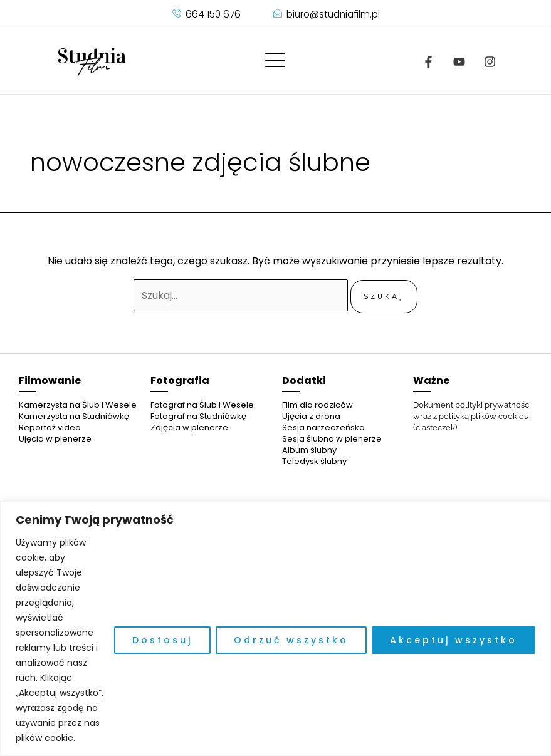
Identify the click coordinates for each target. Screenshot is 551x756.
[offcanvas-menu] (275, 61)
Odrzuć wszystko (291, 640)
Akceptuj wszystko (454, 640)
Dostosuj (162, 640)
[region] (275, 629)
